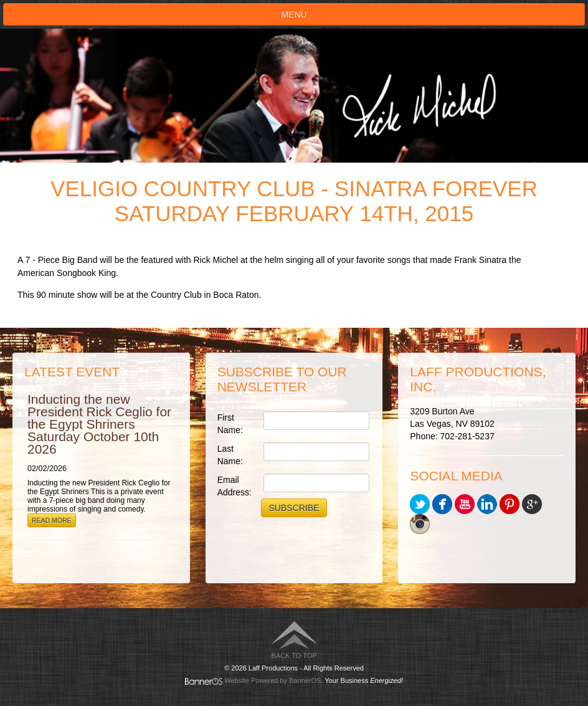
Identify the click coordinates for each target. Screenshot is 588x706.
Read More (52, 520)
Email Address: (235, 486)
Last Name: (230, 455)
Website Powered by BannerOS (273, 680)
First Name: (230, 424)
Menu (294, 14)
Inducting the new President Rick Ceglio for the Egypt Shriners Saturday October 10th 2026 (99, 424)
